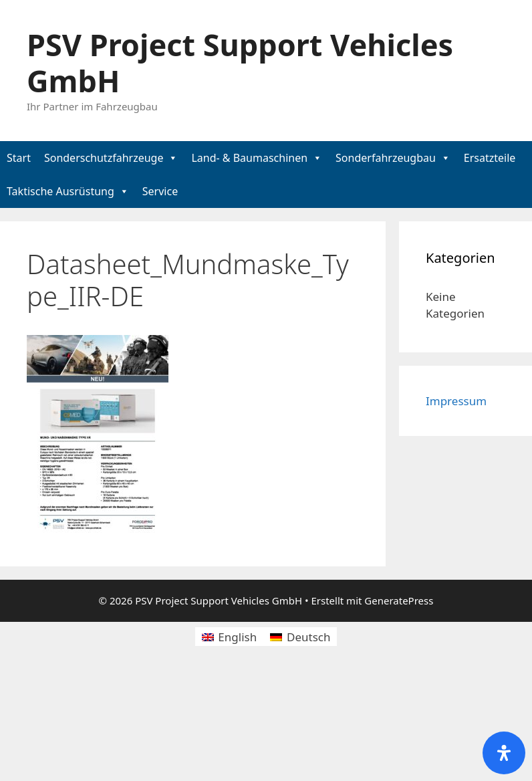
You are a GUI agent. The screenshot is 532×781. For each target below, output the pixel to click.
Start (19, 158)
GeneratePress (399, 600)
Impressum (456, 401)
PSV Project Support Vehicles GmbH (240, 63)
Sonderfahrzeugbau (386, 158)
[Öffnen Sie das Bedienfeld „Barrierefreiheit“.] (504, 753)
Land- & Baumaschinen (249, 158)
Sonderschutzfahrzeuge (104, 158)
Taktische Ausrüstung (60, 191)
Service (160, 191)
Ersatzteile (490, 158)
